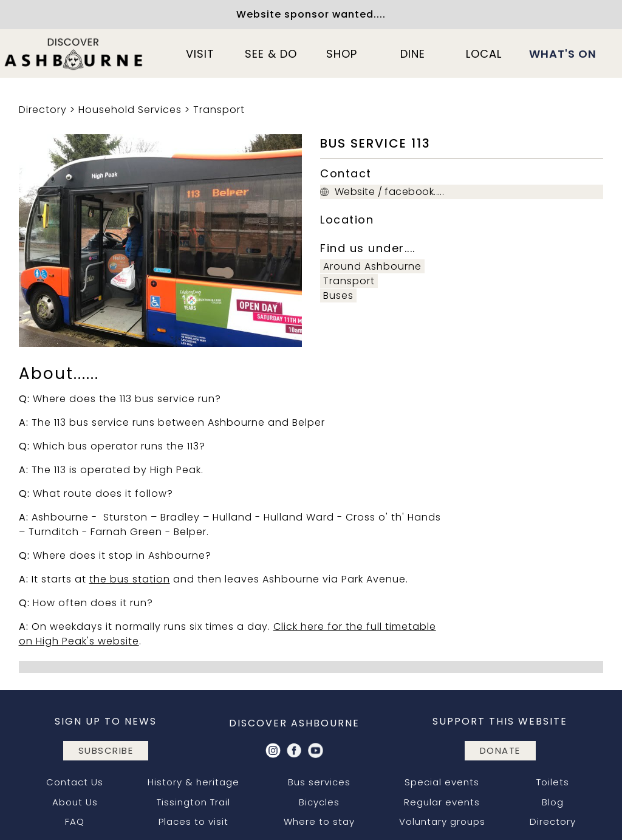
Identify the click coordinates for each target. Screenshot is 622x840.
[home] (74, 53)
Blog (553, 802)
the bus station (130, 579)
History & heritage (193, 782)
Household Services (130, 110)
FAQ (75, 821)
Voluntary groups (442, 821)
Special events (442, 782)
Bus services (319, 782)
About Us (75, 802)
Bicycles (319, 802)
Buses (338, 295)
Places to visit (193, 821)
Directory (43, 110)
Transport (219, 110)
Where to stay (319, 821)
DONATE (500, 750)
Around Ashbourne (372, 266)
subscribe (106, 750)
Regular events (442, 802)
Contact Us (75, 782)
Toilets (553, 782)
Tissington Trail (193, 802)
